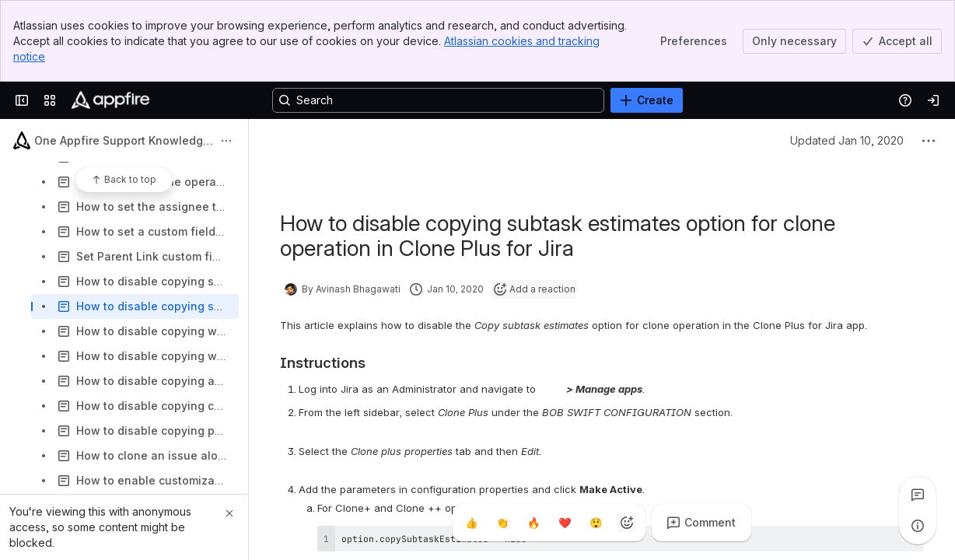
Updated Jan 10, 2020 (847, 140)
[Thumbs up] (471, 523)
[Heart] (565, 523)
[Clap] (502, 523)
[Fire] (533, 523)
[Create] (647, 100)
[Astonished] (596, 523)
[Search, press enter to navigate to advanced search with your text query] (438, 100)
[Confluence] (110, 100)
